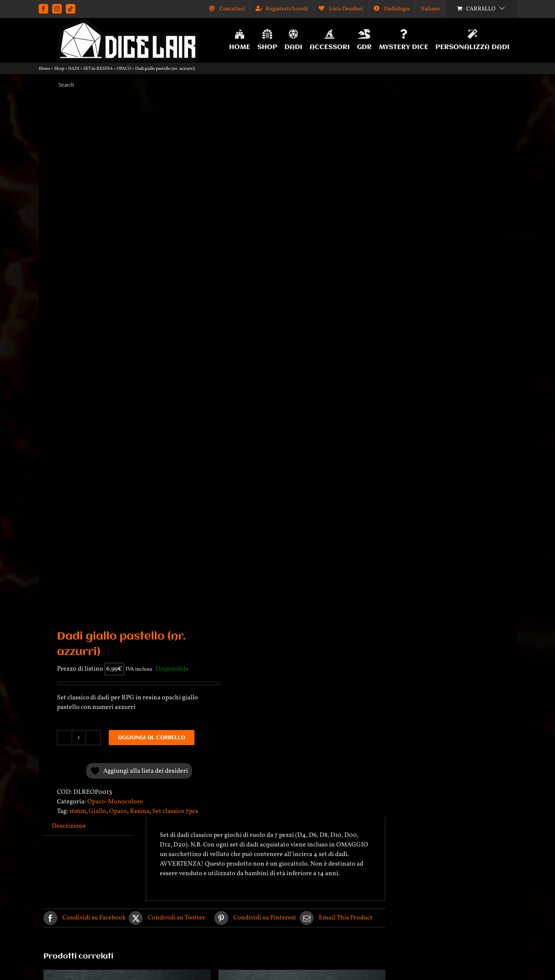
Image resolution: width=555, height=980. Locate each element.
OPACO (124, 69)
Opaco (118, 811)
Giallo (98, 811)
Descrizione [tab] (69, 826)
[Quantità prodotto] (79, 738)
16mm (78, 811)
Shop (59, 69)
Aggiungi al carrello (152, 738)
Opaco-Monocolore (115, 802)
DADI (74, 69)
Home (44, 69)
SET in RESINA (98, 69)
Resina (140, 811)
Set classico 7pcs (175, 811)
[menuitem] (430, 9)
